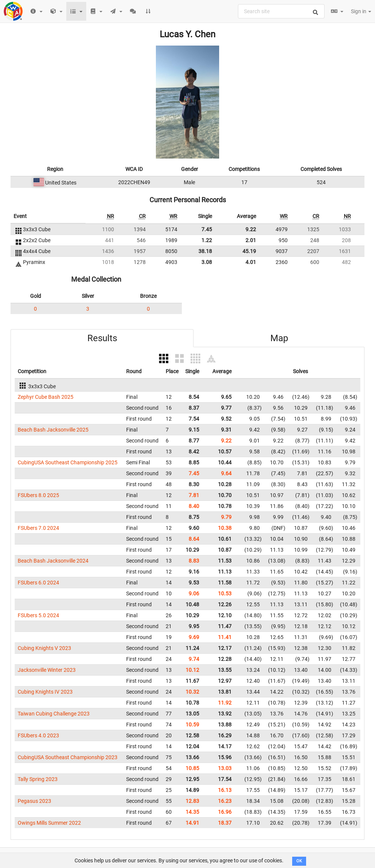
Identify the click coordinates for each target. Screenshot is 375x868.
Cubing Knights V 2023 (44, 648)
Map (279, 338)
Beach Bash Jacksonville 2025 (53, 430)
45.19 (249, 251)
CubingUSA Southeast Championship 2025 (68, 462)
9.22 (251, 229)
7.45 (207, 229)
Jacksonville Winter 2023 (47, 670)
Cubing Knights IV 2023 (45, 692)
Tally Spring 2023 (38, 779)
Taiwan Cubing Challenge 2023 (54, 714)
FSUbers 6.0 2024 (38, 583)
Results (102, 338)
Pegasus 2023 (34, 801)
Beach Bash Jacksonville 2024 (53, 561)
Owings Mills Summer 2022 (49, 823)
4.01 (251, 262)
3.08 (207, 262)
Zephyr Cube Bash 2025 (46, 397)
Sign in (361, 11)
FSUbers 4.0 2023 (38, 735)
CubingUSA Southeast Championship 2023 (68, 757)
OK (299, 861)
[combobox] (281, 11)
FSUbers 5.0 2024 (38, 615)
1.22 (207, 240)
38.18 (205, 251)
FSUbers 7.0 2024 (38, 528)
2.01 (251, 240)
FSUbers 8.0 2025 (38, 495)
